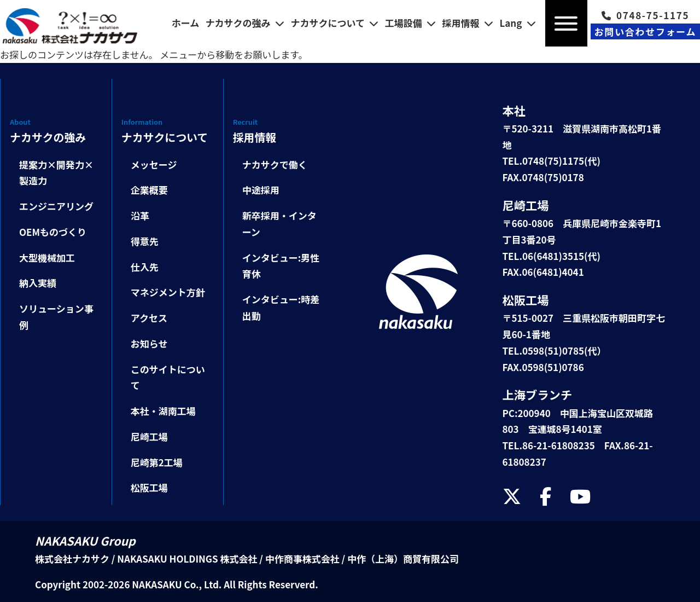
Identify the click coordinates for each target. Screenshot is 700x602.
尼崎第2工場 (157, 462)
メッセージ (154, 164)
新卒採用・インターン (279, 224)
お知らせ (149, 343)
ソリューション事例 (56, 317)
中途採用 (261, 190)
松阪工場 (149, 487)
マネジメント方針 (168, 292)
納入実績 (38, 283)
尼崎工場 (149, 436)
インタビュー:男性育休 (281, 266)
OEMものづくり (53, 232)
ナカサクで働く (275, 164)
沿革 (140, 215)
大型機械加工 (47, 257)
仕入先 (145, 267)
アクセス (149, 318)
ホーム (186, 23)
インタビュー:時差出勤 (281, 307)
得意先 (145, 241)
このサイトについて (168, 377)
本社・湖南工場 (163, 411)
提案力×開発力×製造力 (56, 173)
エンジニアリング (56, 206)
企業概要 (149, 190)
